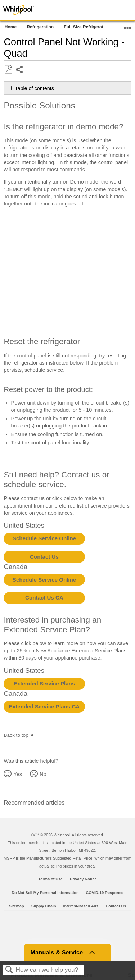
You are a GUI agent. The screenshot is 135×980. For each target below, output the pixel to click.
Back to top (16, 735)
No (43, 774)
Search (9, 970)
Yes (18, 774)
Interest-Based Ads (81, 906)
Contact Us (44, 557)
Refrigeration (41, 27)
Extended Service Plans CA (44, 706)
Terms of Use (51, 879)
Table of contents (34, 88)
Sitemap (17, 906)
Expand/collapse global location (127, 26)
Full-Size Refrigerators (87, 27)
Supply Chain (44, 906)
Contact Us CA (44, 598)
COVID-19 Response (105, 893)
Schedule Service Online (44, 538)
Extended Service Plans (44, 683)
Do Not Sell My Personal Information (45, 893)
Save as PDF (8, 70)
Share (20, 70)
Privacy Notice (83, 879)
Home (11, 27)
